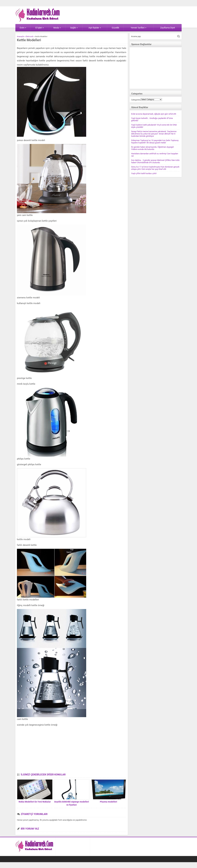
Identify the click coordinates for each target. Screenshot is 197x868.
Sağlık (74, 28)
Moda (57, 28)
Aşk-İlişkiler (95, 28)
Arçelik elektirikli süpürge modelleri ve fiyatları (72, 803)
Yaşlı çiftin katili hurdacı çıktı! (144, 173)
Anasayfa (20, 37)
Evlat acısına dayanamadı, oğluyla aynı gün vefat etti (154, 114)
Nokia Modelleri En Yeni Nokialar (35, 802)
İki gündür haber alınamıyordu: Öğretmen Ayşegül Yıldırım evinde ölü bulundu (152, 148)
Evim (23, 28)
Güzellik (115, 28)
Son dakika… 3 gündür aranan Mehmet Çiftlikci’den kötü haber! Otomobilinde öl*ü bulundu (155, 161)
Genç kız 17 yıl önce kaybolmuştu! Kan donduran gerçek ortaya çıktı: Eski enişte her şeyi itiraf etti (155, 168)
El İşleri (40, 28)
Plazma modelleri (109, 802)
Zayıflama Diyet (168, 28)
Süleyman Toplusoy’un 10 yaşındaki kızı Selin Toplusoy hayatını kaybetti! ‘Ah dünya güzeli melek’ (155, 141)
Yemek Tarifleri (139, 28)
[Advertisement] (72, 750)
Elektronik (30, 37)
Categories (136, 100)
